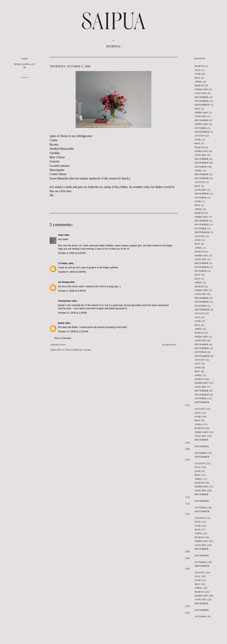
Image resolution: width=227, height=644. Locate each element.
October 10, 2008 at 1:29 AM (72, 313)
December (202, 97)
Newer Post (58, 345)
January (201, 93)
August (200, 136)
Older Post (169, 345)
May (197, 78)
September (202, 105)
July (198, 70)
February (201, 89)
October (201, 128)
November (202, 101)
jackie (61, 323)
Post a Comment (63, 338)
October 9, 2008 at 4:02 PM (72, 253)
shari (61, 235)
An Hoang (63, 282)
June (198, 74)
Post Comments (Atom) (78, 350)
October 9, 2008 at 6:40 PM (72, 291)
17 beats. (63, 263)
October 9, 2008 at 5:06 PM (72, 272)
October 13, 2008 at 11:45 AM (73, 332)
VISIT (25, 63)
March (199, 66)
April (198, 82)
